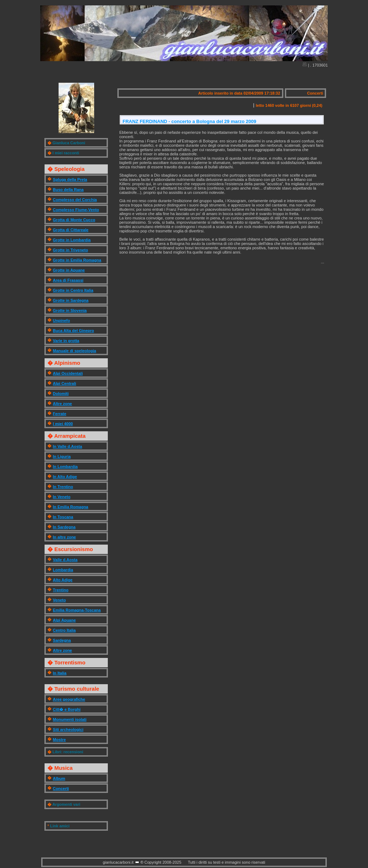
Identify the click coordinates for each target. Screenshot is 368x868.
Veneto (59, 600)
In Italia (60, 673)
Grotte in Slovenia (70, 310)
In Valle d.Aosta (67, 446)
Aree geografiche (69, 699)
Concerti (61, 789)
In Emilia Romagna (70, 507)
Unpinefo (61, 321)
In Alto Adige (65, 477)
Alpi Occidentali (68, 373)
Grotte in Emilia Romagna (77, 260)
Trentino (61, 590)
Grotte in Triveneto (70, 250)
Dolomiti (61, 394)
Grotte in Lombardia (72, 240)
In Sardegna (64, 527)
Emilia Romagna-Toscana (77, 610)
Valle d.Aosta (65, 560)
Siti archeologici (68, 730)
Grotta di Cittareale (71, 230)
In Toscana (63, 517)
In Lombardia (65, 467)
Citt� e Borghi (67, 709)
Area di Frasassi (68, 280)
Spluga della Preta (70, 179)
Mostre (59, 740)
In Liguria (62, 456)
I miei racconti (66, 153)
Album (59, 778)
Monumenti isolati (70, 719)
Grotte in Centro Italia (73, 290)
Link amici (60, 826)
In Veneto (62, 497)
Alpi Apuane (64, 620)
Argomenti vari (66, 804)
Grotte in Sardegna (71, 300)
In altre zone (64, 537)
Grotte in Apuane (69, 270)
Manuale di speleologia (74, 351)
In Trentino (63, 487)
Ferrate (59, 414)
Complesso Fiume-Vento (76, 210)
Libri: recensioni (68, 752)
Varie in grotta (66, 341)
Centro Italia (64, 630)
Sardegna (62, 640)
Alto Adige (63, 580)
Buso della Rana (68, 190)
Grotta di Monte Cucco (74, 220)
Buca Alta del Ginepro (73, 331)
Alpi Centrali (65, 383)
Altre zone (62, 404)
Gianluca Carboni (69, 143)
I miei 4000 (63, 424)
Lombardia (63, 570)
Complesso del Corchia (75, 200)
